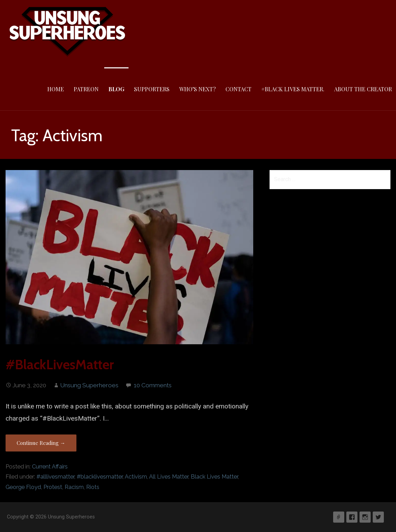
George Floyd (23, 487)
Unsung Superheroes (89, 385)
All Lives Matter (169, 477)
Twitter (378, 517)
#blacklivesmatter (100, 477)
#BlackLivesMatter (60, 365)
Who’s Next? (197, 89)
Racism (74, 487)
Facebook (352, 517)
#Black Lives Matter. (293, 89)
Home (56, 89)
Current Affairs (50, 467)
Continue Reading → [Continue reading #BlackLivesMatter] (41, 443)
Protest (53, 487)
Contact (238, 89)
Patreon (86, 89)
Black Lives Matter (214, 477)
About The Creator (363, 89)
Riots (93, 487)
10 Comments (153, 385)
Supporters (152, 89)
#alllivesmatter (55, 477)
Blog (116, 89)
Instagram (365, 517)
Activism (136, 477)
